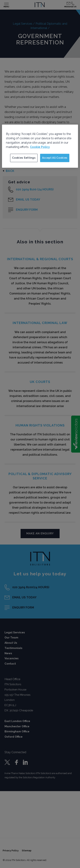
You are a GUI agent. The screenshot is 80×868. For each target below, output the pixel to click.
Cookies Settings (24, 158)
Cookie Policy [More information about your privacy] (40, 147)
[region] (40, 146)
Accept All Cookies (55, 158)
